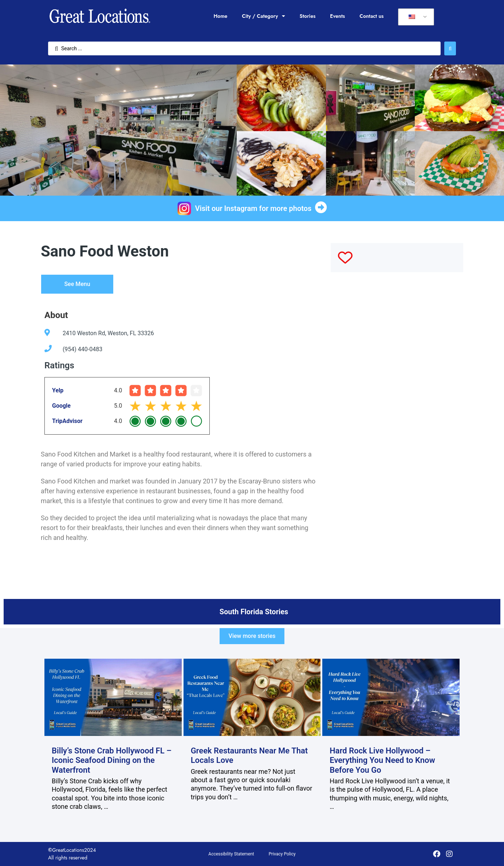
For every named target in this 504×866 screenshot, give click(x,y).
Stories (308, 16)
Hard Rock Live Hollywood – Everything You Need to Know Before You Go (382, 760)
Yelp (58, 390)
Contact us (371, 16)
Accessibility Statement (231, 854)
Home (220, 16)
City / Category (263, 16)
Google (61, 406)
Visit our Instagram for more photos (253, 208)
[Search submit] (450, 48)
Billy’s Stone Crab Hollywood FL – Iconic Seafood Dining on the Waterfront (112, 760)
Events (337, 16)
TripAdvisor (67, 421)
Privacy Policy (282, 854)
